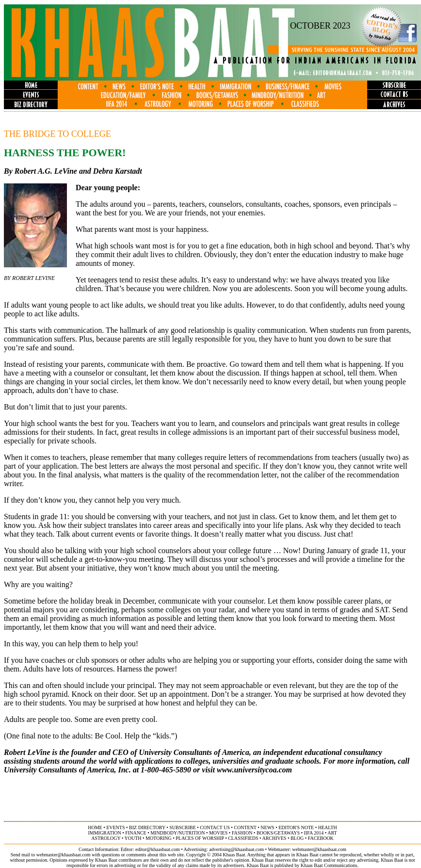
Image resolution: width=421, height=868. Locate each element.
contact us (215, 827)
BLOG (297, 838)
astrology (106, 838)
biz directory (147, 827)
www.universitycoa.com (254, 770)
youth (133, 838)
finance (136, 833)
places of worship (200, 838)
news (267, 827)
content (245, 827)
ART (332, 833)
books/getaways (278, 833)
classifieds (243, 838)
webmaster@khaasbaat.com (319, 849)
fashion (242, 833)
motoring (159, 838)
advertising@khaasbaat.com (236, 849)
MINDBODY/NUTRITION (178, 833)
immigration (104, 833)
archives (274, 838)
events (115, 827)
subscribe (182, 827)
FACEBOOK (321, 838)
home (95, 827)
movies (218, 833)
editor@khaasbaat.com (158, 849)
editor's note (296, 827)
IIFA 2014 (314, 833)
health (328, 827)
